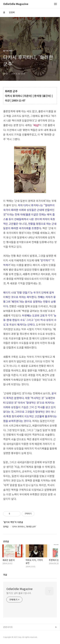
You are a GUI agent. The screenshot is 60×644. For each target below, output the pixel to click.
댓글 (5, 575)
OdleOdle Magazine (16, 4)
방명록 (12, 12)
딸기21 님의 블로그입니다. (19, 593)
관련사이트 (8, 627)
